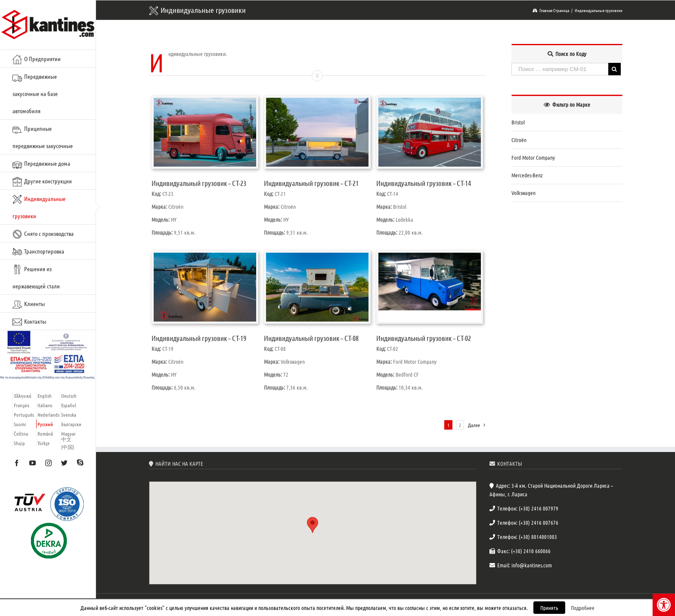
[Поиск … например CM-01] (560, 69)
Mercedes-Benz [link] (527, 175)
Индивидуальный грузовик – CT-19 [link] (199, 338)
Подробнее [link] (583, 608)
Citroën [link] (519, 140)
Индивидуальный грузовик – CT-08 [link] (311, 338)
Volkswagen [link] (523, 193)
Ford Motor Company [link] (533, 157)
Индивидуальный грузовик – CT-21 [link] (311, 183)
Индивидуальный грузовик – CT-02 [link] (424, 338)
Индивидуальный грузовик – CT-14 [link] (424, 183)
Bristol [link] (518, 122)
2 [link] (460, 425)
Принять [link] (549, 608)
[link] (664, 605)
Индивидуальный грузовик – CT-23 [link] (199, 183)
